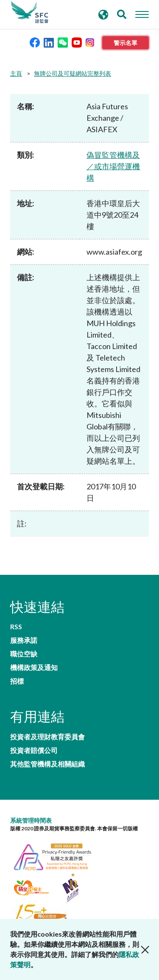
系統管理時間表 (31, 820)
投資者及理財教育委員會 (47, 737)
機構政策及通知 (34, 668)
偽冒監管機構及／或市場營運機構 (113, 166)
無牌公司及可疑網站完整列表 (73, 73)
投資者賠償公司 (34, 750)
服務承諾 (24, 640)
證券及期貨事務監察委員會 (30, 12)
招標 (17, 681)
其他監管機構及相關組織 (47, 764)
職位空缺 (24, 654)
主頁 (16, 73)
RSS (16, 627)
